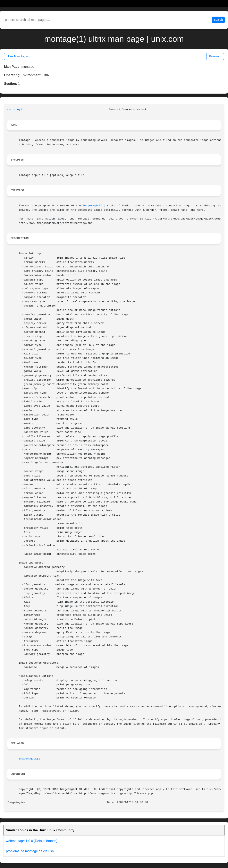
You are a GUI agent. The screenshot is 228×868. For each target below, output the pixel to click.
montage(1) (16, 110)
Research (215, 56)
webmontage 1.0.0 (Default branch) (32, 841)
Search (218, 20)
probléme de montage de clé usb (30, 851)
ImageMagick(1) (94, 206)
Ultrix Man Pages (18, 56)
